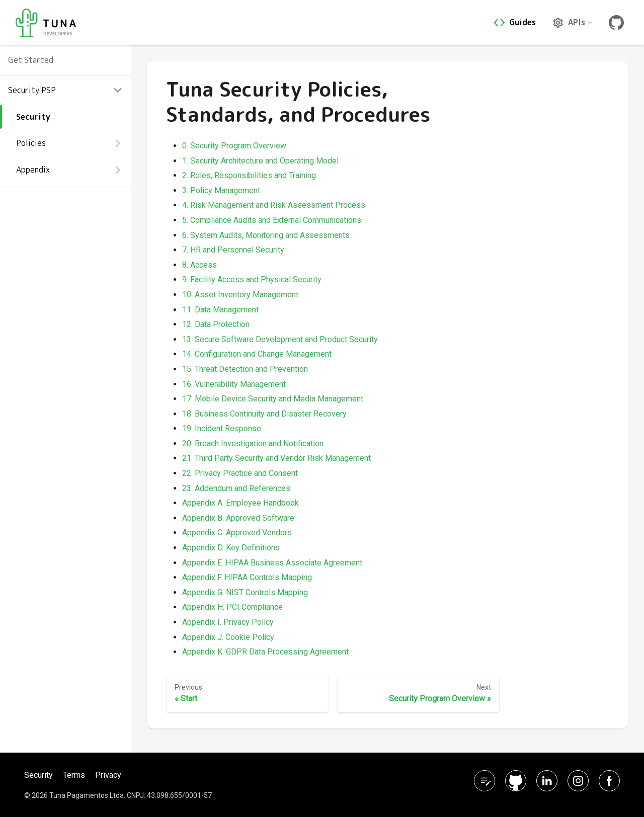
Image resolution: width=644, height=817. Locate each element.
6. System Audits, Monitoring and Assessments (266, 235)
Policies (31, 143)
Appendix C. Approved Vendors (237, 533)
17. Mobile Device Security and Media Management (273, 399)
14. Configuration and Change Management (257, 354)
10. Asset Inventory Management (240, 295)
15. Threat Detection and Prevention (245, 369)
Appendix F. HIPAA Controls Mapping (247, 577)
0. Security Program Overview (234, 146)
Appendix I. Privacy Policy (228, 622)
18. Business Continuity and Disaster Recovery (264, 414)
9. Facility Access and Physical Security (252, 279)
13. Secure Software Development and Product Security (280, 339)
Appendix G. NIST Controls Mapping (245, 592)
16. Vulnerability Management (234, 384)
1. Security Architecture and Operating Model (260, 161)
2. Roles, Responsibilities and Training (249, 175)
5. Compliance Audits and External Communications (272, 220)
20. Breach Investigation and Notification (253, 443)
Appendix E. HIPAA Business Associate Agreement (272, 563)
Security (33, 117)
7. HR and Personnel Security (233, 250)
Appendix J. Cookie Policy (228, 637)
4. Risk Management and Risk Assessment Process (274, 205)
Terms (74, 775)
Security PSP (32, 90)
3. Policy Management (221, 190)
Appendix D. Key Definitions (231, 548)
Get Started (31, 60)
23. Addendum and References (236, 488)
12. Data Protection (216, 324)
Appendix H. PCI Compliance (232, 607)
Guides (522, 22)
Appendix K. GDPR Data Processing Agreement (265, 652)
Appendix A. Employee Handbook (240, 503)
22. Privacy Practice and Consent (240, 473)
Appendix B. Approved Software (238, 518)
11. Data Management (220, 310)
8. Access (199, 265)
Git (618, 23)
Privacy (108, 775)
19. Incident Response (222, 428)
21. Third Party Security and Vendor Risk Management (276, 458)
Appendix (33, 170)
